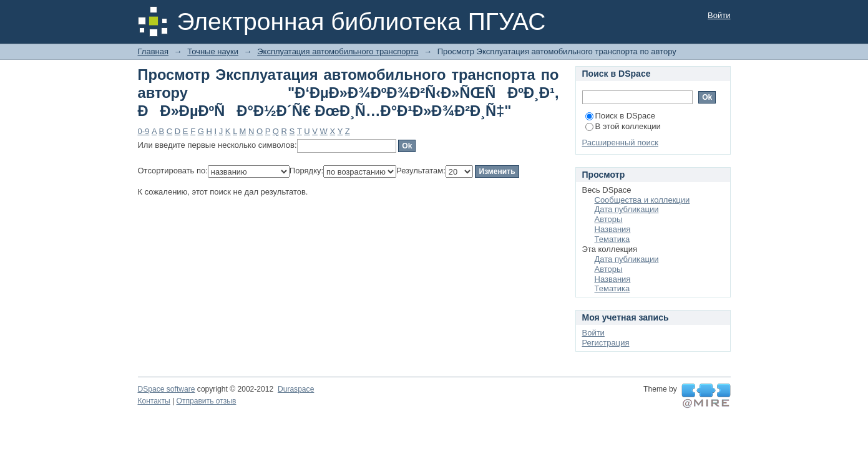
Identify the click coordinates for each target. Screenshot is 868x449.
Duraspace (296, 389)
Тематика (612, 239)
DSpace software (167, 389)
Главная (153, 51)
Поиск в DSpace (620, 116)
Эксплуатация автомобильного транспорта (338, 51)
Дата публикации (627, 209)
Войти (719, 15)
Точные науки (213, 51)
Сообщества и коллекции (642, 200)
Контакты (154, 401)
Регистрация (606, 343)
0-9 (144, 131)
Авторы (609, 219)
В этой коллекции (623, 126)
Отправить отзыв (207, 401)
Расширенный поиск (620, 142)
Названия (613, 229)
